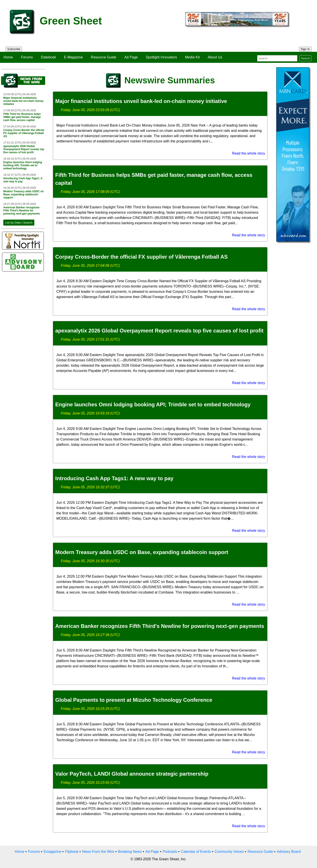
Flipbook (72, 852)
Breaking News (130, 852)
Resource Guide (104, 57)
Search (306, 58)
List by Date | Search (19, 223)
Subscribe (14, 49)
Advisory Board (289, 852)
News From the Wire (98, 852)
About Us (215, 57)
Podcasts (170, 852)
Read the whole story (249, 153)
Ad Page (131, 57)
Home (8, 57)
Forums (27, 57)
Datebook (49, 57)
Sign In (305, 49)
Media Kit (192, 57)
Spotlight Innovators (161, 57)
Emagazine (52, 852)
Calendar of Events (196, 852)
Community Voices (229, 852)
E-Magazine (73, 57)
